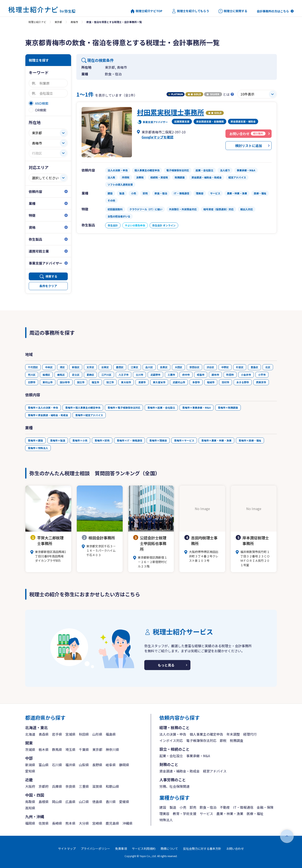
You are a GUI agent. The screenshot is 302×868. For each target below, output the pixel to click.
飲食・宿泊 (208, 807)
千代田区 (33, 367)
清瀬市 (142, 382)
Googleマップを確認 (158, 137)
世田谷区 (194, 367)
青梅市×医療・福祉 (250, 440)
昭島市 (201, 375)
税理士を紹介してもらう (190, 11)
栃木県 (44, 749)
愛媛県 (124, 802)
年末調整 (233, 734)
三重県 (84, 786)
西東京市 (261, 382)
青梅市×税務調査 (228, 408)
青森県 (44, 734)
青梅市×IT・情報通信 (130, 440)
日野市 (32, 382)
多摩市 (196, 382)
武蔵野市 (155, 375)
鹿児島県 (112, 823)
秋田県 (84, 734)
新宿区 (76, 367)
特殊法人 (166, 820)
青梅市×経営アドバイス (89, 415)
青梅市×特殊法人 (38, 448)
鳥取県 (30, 802)
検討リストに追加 (249, 146)
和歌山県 (112, 786)
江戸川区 (106, 375)
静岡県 (124, 765)
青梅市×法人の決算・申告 (43, 408)
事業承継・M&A (198, 756)
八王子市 (124, 375)
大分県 (84, 823)
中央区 (49, 367)
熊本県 (70, 823)
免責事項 (121, 849)
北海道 (30, 734)
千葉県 (84, 749)
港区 (62, 367)
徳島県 (97, 802)
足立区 (76, 375)
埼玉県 (70, 749)
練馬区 (61, 375)
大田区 (178, 367)
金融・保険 (265, 807)
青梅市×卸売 (102, 440)
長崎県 (57, 823)
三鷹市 (171, 375)
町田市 (230, 375)
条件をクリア (48, 286)
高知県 (30, 808)
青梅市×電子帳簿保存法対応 (124, 408)
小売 (183, 807)
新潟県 (30, 765)
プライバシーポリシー (95, 849)
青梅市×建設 (35, 440)
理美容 (164, 814)
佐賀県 (44, 823)
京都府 (44, 786)
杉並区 (240, 367)
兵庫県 (57, 786)
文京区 (90, 367)
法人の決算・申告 (173, 734)
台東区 (105, 367)
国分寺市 (65, 382)
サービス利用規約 (144, 849)
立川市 (139, 375)
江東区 (134, 367)
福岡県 (30, 823)
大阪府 (30, 786)
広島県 (70, 802)
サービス (206, 814)
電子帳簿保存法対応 (201, 740)
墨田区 (120, 367)
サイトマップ (67, 849)
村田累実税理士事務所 (171, 112)
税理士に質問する (233, 11)
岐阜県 (111, 765)
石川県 (57, 765)
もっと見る (166, 665)
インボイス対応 (171, 740)
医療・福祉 (255, 814)
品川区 (149, 367)
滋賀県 (97, 786)
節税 (223, 740)
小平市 (262, 375)
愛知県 (30, 771)
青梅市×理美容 (158, 440)
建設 (163, 807)
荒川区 (32, 375)
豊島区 (254, 367)
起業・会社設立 (171, 756)
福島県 (111, 734)
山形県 (97, 734)
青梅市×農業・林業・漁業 (216, 440)
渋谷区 (210, 367)
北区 (268, 367)
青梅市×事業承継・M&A (197, 408)
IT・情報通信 (243, 807)
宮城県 (70, 734)
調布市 (215, 375)
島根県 (44, 802)
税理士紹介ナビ (37, 22)
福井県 (70, 765)
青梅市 (74, 22)
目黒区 (164, 367)
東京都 (58, 22)
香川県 (111, 802)
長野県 (97, 765)
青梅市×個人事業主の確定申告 (83, 408)
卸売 (193, 807)
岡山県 (57, 802)
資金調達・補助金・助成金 (180, 771)
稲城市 (211, 382)
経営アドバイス (215, 771)
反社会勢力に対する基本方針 (202, 849)
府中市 (186, 375)
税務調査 (237, 740)
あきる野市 (243, 382)
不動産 (225, 807)
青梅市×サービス (184, 440)
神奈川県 (112, 749)
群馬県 (57, 749)
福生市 (95, 382)
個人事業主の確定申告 (206, 734)
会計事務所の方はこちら (273, 11)
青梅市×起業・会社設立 (161, 408)
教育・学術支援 (185, 814)
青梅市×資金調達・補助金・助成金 (48, 415)
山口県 (84, 802)
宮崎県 (97, 823)
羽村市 (225, 382)
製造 (173, 807)
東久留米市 (159, 382)
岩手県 (57, 734)
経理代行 (250, 734)
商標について (169, 849)
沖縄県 (128, 823)
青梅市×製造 (58, 440)
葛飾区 (90, 375)
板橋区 (46, 375)
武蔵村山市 (179, 382)
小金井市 (246, 375)
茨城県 (30, 749)
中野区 (225, 367)
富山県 (44, 765)
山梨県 (84, 765)
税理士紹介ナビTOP (146, 11)
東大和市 (126, 382)
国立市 (81, 382)
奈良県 (70, 786)
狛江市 (110, 382)
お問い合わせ (235, 849)
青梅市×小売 (80, 440)
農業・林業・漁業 (230, 814)
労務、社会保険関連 (174, 786)
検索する (51, 276)
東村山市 (48, 382)
